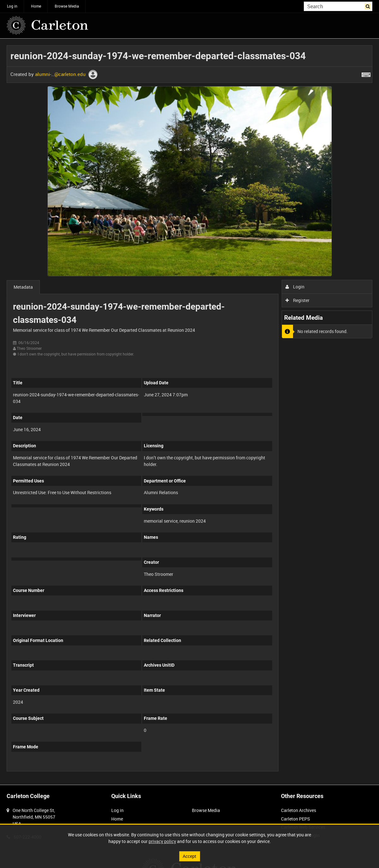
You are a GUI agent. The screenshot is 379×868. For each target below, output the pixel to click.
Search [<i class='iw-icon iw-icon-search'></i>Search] (369, 6)
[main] (189, 412)
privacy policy (162, 841)
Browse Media (67, 6)
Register (298, 300)
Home (36, 6)
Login (295, 287)
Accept (189, 856)
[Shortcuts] (366, 73)
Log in (12, 6)
